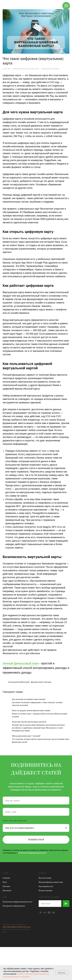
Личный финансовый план (21, 663)
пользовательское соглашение (17, 977)
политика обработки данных (36, 974)
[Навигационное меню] (66, 6)
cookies (20, 974)
